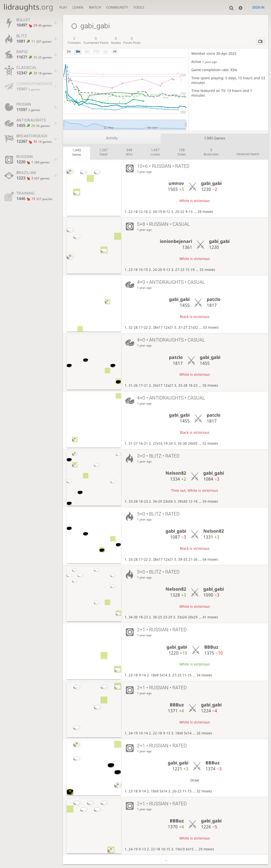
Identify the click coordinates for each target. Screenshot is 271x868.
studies (116, 41)
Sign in (258, 7)
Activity (112, 138)
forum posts (132, 41)
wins (129, 152)
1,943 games (215, 138)
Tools (139, 7)
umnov (176, 183)
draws (182, 152)
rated (104, 152)
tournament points (96, 41)
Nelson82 (176, 473)
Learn (78, 7)
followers (74, 41)
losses (155, 152)
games (77, 152)
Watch (95, 7)
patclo (214, 299)
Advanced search (248, 154)
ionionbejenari (176, 241)
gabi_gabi (211, 183)
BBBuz (211, 647)
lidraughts (28, 7)
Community (117, 7)
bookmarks (211, 152)
